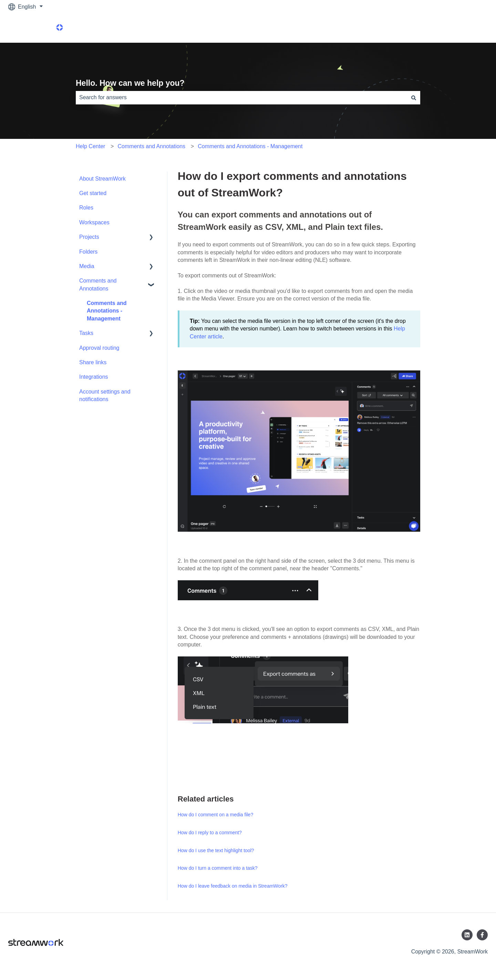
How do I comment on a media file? (215, 815)
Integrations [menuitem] (94, 377)
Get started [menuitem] (93, 193)
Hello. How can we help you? (130, 83)
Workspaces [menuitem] (94, 222)
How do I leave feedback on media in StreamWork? (233, 886)
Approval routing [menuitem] (99, 348)
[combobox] (241, 98)
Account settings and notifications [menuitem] (105, 395)
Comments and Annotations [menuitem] (98, 284)
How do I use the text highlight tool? (216, 850)
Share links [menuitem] (93, 362)
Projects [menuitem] (89, 237)
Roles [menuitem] (86, 208)
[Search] (414, 98)
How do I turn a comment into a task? (218, 868)
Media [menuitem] (87, 266)
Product (471, 28)
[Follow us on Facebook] (482, 935)
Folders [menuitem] (88, 252)
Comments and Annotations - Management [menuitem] (107, 311)
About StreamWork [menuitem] (102, 179)
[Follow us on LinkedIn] (467, 935)
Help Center (90, 146)
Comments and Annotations (152, 146)
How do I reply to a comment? (210, 833)
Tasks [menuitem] (86, 333)
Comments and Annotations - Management (250, 146)
